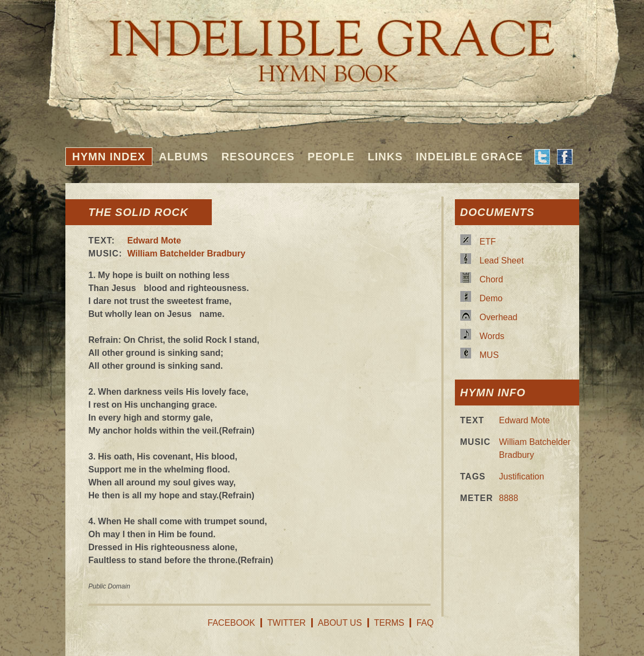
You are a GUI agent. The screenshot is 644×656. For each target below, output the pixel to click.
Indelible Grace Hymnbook (322, 43)
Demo (491, 298)
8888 (509, 498)
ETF (488, 242)
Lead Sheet (502, 261)
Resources (258, 157)
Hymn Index (109, 157)
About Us (340, 623)
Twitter (287, 623)
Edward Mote (155, 241)
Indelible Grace (469, 157)
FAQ (425, 623)
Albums (184, 157)
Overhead (499, 317)
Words (492, 336)
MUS (489, 355)
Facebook (231, 623)
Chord (492, 279)
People (331, 157)
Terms (389, 623)
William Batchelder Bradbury (187, 253)
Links (385, 157)
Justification (522, 476)
